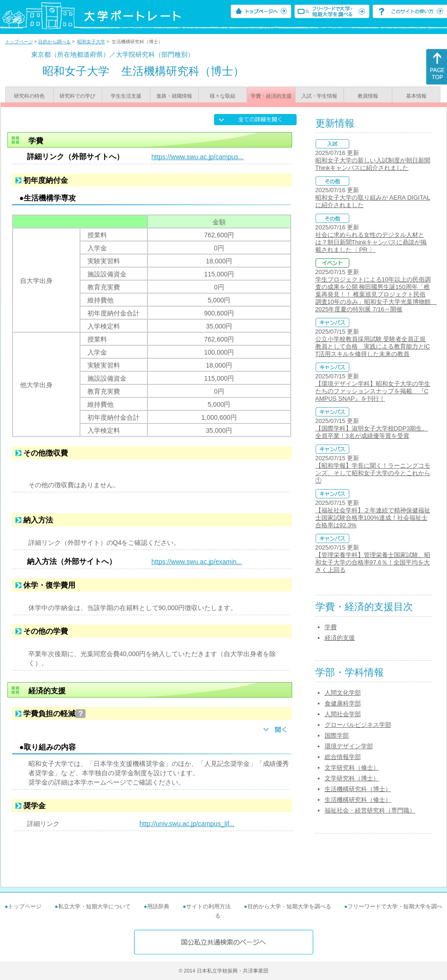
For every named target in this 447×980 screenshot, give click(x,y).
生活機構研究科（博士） (358, 789)
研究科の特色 (29, 96)
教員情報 (368, 96)
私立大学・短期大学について (94, 906)
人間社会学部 (343, 714)
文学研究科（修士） (352, 768)
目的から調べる (54, 42)
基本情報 (416, 96)
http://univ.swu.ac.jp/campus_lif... (187, 824)
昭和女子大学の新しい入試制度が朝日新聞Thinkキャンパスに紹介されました (373, 164)
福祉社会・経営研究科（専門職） (370, 810)
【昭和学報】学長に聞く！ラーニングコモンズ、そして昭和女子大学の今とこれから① (373, 473)
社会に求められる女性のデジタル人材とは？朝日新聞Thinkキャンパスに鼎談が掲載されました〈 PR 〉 (371, 242)
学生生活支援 (126, 96)
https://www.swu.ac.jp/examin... (197, 562)
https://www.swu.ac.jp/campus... (198, 157)
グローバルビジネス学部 (358, 725)
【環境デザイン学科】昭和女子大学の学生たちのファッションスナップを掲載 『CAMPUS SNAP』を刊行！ (373, 391)
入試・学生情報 (319, 96)
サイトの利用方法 (208, 906)
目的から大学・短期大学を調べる (289, 906)
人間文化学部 (343, 693)
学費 (331, 627)
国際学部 (337, 735)
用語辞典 (158, 906)
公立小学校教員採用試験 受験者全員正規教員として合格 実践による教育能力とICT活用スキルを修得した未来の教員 (373, 346)
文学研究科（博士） (352, 778)
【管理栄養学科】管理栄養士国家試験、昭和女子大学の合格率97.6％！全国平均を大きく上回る (373, 562)
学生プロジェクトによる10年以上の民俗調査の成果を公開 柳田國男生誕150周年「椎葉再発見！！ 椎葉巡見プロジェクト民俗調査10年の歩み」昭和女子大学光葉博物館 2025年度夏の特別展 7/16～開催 (376, 294)
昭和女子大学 (91, 42)
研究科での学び (77, 96)
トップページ (19, 42)
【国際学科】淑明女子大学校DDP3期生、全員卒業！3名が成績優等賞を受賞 (372, 432)
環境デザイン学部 (349, 746)
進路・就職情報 (174, 96)
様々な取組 (223, 96)
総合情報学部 (343, 757)
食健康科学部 (343, 703)
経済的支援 (340, 638)
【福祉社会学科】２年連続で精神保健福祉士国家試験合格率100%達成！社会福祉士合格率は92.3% (373, 518)
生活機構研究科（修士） (358, 800)
